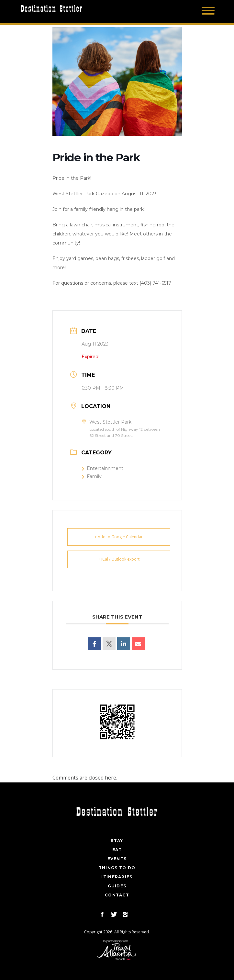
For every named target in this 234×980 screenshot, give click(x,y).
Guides (117, 886)
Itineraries (117, 877)
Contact (117, 895)
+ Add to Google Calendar (119, 537)
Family (92, 476)
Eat (117, 850)
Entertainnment (102, 468)
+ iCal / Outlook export (119, 559)
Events (117, 859)
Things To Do (117, 868)
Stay (117, 841)
